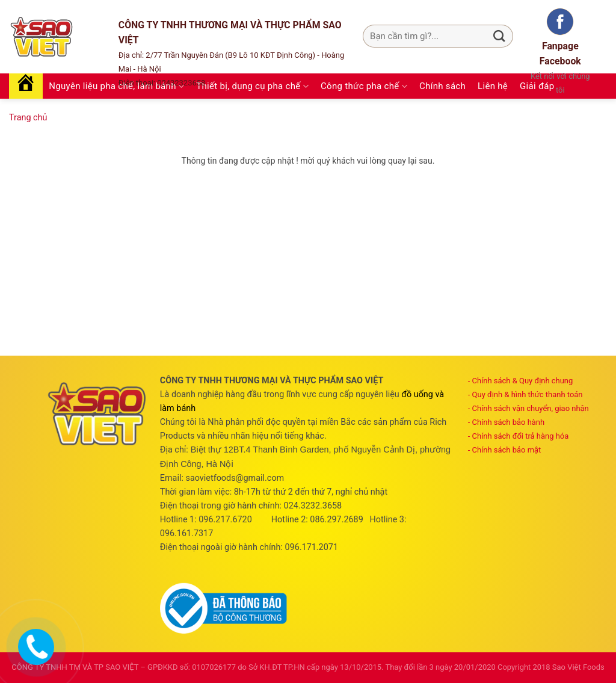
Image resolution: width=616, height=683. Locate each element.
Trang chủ (28, 118)
